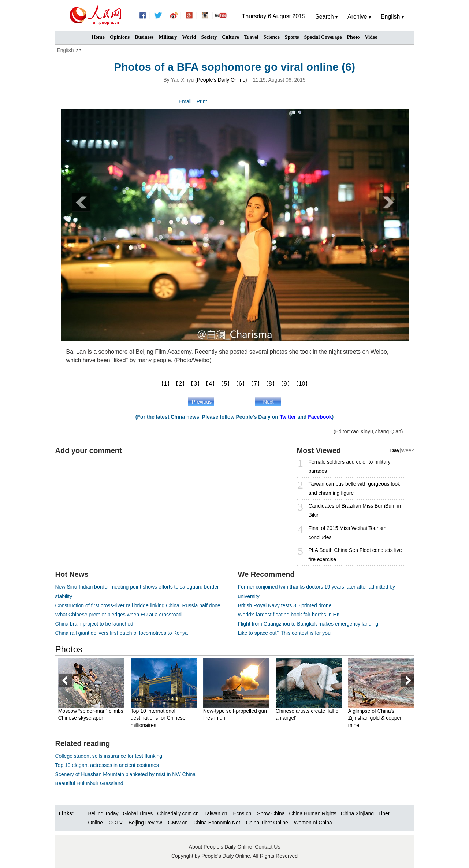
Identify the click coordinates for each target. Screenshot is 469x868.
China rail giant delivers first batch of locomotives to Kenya (122, 633)
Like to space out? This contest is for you (284, 633)
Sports (292, 37)
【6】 (240, 384)
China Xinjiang (357, 813)
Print (202, 101)
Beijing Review (145, 823)
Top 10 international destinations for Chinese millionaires (159, 718)
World (189, 37)
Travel (251, 37)
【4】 (210, 384)
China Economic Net (217, 823)
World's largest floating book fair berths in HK (289, 615)
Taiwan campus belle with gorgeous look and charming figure (355, 488)
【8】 (270, 384)
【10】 (302, 384)
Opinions (120, 37)
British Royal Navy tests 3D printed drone (285, 605)
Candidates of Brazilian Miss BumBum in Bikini (355, 510)
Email (185, 101)
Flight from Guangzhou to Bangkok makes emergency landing (308, 624)
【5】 (225, 384)
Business (144, 37)
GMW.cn (179, 823)
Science (271, 37)
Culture (230, 37)
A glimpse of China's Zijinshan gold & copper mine (375, 718)
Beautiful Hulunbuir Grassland (89, 783)
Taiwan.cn (216, 813)
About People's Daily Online (221, 847)
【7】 (255, 384)
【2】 (180, 384)
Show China (271, 813)
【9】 (285, 384)
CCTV (116, 823)
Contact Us (267, 847)
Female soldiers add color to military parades (350, 466)
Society (209, 37)
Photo (353, 37)
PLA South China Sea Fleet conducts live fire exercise (355, 555)
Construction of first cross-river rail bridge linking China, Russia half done (138, 605)
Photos (69, 649)
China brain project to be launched (94, 624)
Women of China (313, 823)
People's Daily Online (221, 80)
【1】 (166, 384)
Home (98, 37)
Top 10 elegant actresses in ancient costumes (107, 765)
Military (168, 37)
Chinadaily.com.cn (178, 813)
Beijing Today (103, 813)
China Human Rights (313, 813)
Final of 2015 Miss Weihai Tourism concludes (348, 533)
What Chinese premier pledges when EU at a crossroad (119, 615)
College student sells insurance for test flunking (109, 756)
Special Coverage (323, 37)
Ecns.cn (242, 813)
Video (371, 37)
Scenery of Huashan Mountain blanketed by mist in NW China (126, 774)
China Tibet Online (267, 823)
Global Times (138, 813)
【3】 (195, 384)
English (66, 50)
